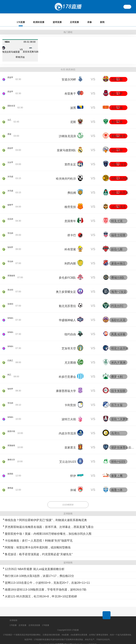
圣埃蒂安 (117, 118)
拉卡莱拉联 (118, 386)
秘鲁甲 (11, 203)
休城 (73, 486)
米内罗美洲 (118, 358)
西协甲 (11, 146)
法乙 (10, 118)
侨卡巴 (72, 231)
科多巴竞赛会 (67, 372)
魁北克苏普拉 (67, 302)
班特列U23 (118, 457)
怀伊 (73, 471)
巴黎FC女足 (119, 160)
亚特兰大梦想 (120, 415)
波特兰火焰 (69, 415)
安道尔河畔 (69, 75)
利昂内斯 (70, 259)
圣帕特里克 (118, 132)
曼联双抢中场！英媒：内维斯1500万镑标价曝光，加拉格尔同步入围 (48, 529)
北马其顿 (117, 103)
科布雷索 (70, 245)
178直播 (13, 621)
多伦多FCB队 (67, 273)
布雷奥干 (70, 89)
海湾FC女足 (119, 287)
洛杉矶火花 (118, 316)
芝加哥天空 (69, 344)
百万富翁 (117, 401)
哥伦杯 (11, 231)
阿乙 (10, 373)
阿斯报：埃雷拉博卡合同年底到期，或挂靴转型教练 (38, 543)
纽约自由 (70, 330)
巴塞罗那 (117, 75)
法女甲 (11, 160)
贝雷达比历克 (120, 188)
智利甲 (11, 245)
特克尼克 (117, 217)
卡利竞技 (70, 401)
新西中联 (12, 429)
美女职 (11, 288)
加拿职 (11, 302)
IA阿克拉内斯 (120, 174)
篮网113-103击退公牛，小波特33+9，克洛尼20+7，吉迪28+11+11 (47, 578)
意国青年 (70, 217)
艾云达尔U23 (68, 457)
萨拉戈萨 (117, 89)
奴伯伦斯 (117, 245)
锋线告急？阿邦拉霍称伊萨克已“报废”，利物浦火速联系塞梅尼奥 (46, 516)
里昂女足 (70, 160)
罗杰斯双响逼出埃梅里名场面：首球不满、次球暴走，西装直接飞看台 (49, 522)
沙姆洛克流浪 (67, 132)
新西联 (11, 472)
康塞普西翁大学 (66, 386)
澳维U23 (12, 458)
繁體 (127, 7)
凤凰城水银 (118, 330)
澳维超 (11, 486)
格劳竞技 (70, 202)
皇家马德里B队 (66, 146)
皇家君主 (70, 443)
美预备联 (12, 274)
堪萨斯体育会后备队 (123, 443)
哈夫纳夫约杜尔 (66, 174)
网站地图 (68, 640)
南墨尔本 (117, 486)
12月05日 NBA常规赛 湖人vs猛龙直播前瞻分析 (35, 565)
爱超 (10, 132)
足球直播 (22, 621)
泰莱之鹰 (117, 471)
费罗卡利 (117, 372)
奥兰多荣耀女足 (66, 287)
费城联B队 (118, 273)
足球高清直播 (34, 621)
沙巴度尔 (117, 146)
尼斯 (73, 118)
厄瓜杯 (11, 217)
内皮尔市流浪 (67, 429)
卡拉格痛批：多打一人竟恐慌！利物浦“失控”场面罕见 (39, 536)
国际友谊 (12, 104)
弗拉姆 (72, 188)
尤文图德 (70, 358)
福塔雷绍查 (118, 231)
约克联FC (117, 302)
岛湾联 (115, 429)
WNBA (11, 316)
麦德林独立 (118, 259)
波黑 (73, 103)
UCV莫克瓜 (118, 202)
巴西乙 (11, 359)
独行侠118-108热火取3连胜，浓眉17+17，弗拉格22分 (39, 571)
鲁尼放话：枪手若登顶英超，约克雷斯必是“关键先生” (39, 550)
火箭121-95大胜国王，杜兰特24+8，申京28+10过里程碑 (41, 592)
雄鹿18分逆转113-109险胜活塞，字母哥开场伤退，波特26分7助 (46, 585)
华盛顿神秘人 (67, 316)
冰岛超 (11, 174)
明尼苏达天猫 (120, 344)
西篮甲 (11, 75)
